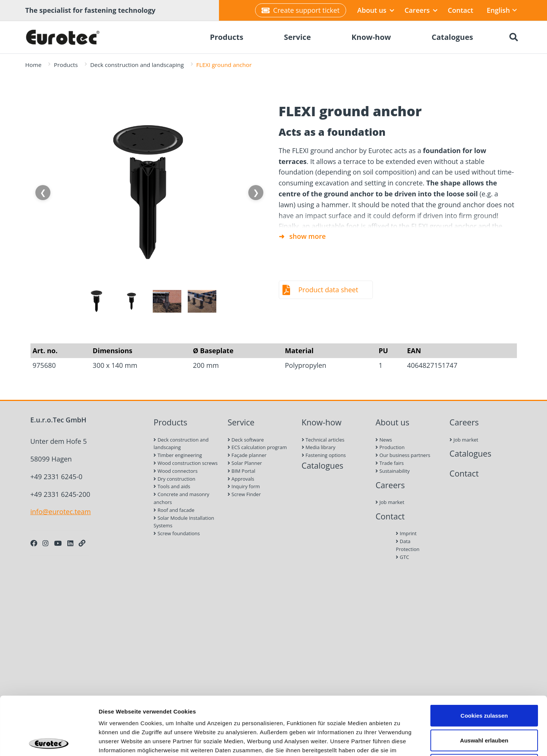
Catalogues (323, 465)
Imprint (406, 533)
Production (390, 447)
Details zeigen (400, 741)
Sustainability (393, 471)
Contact (460, 10)
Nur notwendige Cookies (484, 707)
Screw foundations (177, 533)
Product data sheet (328, 290)
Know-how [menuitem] (371, 37)
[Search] (514, 37)
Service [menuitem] (298, 37)
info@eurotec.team (61, 512)
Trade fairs (390, 463)
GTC (402, 557)
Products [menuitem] (227, 37)
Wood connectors (175, 471)
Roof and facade (174, 510)
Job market (390, 502)
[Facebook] (34, 543)
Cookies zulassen (484, 657)
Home (33, 65)
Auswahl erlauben (484, 682)
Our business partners (403, 455)
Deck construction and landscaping (137, 65)
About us (376, 10)
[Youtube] (58, 543)
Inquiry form (244, 486)
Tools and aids (172, 486)
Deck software (246, 440)
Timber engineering (178, 455)
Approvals (241, 479)
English (502, 10)
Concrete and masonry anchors (181, 498)
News (384, 440)
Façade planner (247, 455)
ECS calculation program (257, 447)
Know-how (322, 422)
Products (66, 65)
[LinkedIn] (70, 543)
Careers (421, 10)
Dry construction (174, 479)
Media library (319, 447)
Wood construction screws (185, 463)
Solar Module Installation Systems (184, 522)
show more (308, 236)
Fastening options (324, 455)
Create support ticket (300, 10)
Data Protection (408, 545)
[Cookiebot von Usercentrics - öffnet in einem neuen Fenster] (49, 741)
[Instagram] (46, 543)
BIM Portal (242, 471)
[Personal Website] (82, 543)
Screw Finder (244, 494)
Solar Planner (245, 463)
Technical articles (323, 440)
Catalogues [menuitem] (452, 37)
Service (241, 422)
